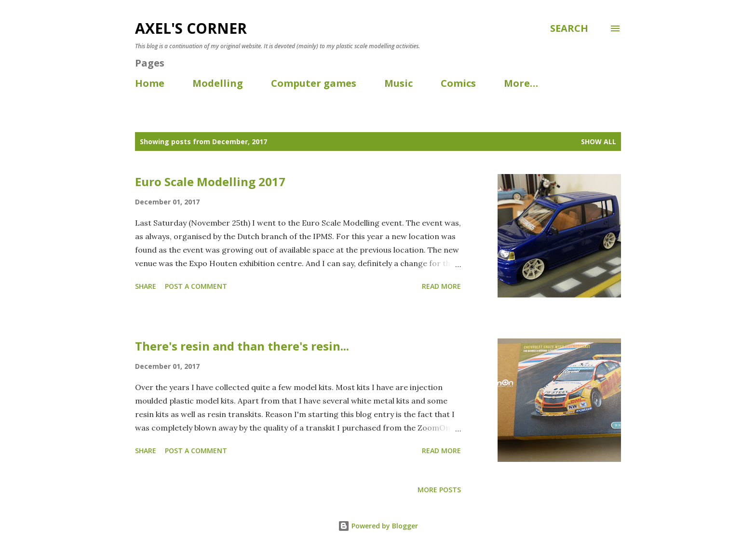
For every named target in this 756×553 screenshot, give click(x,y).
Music (398, 83)
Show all (599, 142)
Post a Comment (196, 286)
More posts (439, 490)
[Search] (569, 28)
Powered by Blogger (378, 526)
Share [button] (146, 286)
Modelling (218, 83)
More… (521, 83)
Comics (458, 83)
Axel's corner (191, 28)
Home (150, 83)
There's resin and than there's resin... (242, 346)
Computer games (314, 83)
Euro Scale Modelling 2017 (210, 182)
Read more (441, 286)
